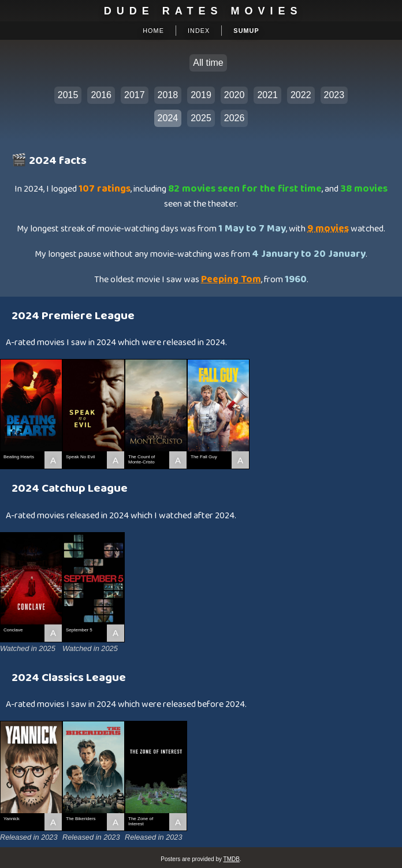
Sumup (246, 31)
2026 (234, 118)
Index (199, 31)
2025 (201, 118)
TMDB (232, 859)
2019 (201, 95)
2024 (168, 118)
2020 (234, 95)
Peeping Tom (231, 279)
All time (208, 63)
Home (153, 31)
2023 (334, 95)
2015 (68, 95)
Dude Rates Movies (203, 11)
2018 (168, 95)
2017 (135, 95)
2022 (301, 95)
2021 (267, 95)
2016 (101, 95)
